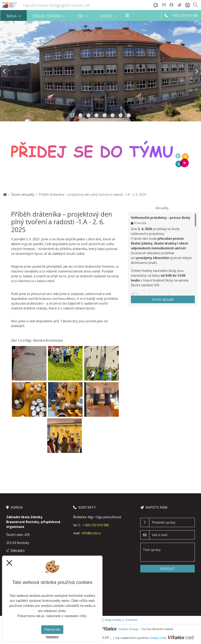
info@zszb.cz (91, 533)
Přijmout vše (52, 630)
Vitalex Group (128, 629)
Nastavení (52, 637)
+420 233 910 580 (96, 525)
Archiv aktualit (163, 299)
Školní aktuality (23, 195)
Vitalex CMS (158, 638)
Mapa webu (113, 620)
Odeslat (167, 569)
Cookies (131, 620)
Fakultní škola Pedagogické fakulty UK (56, 5)
